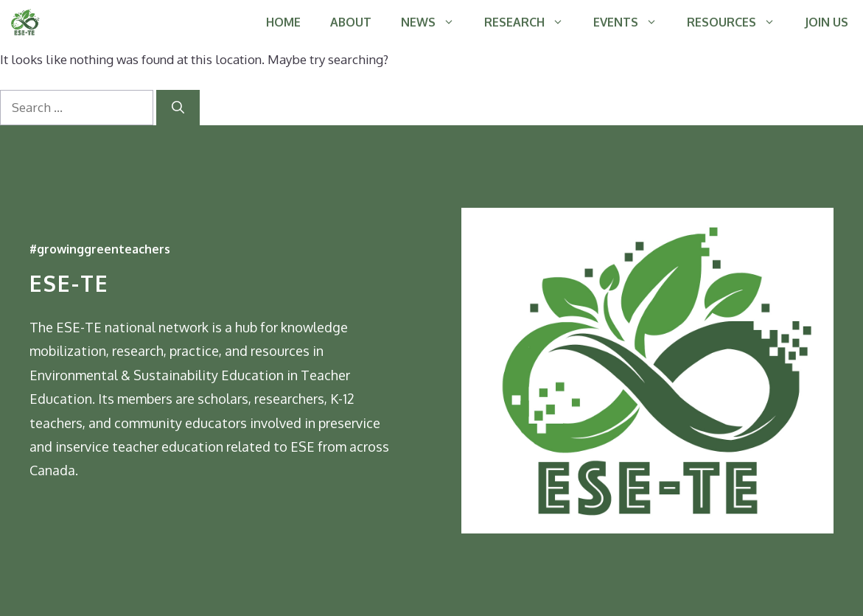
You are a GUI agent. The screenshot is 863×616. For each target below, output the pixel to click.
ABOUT (351, 22)
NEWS (435, 22)
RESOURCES (738, 22)
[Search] (178, 108)
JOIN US (827, 22)
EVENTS (633, 22)
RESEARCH (531, 22)
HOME (283, 22)
